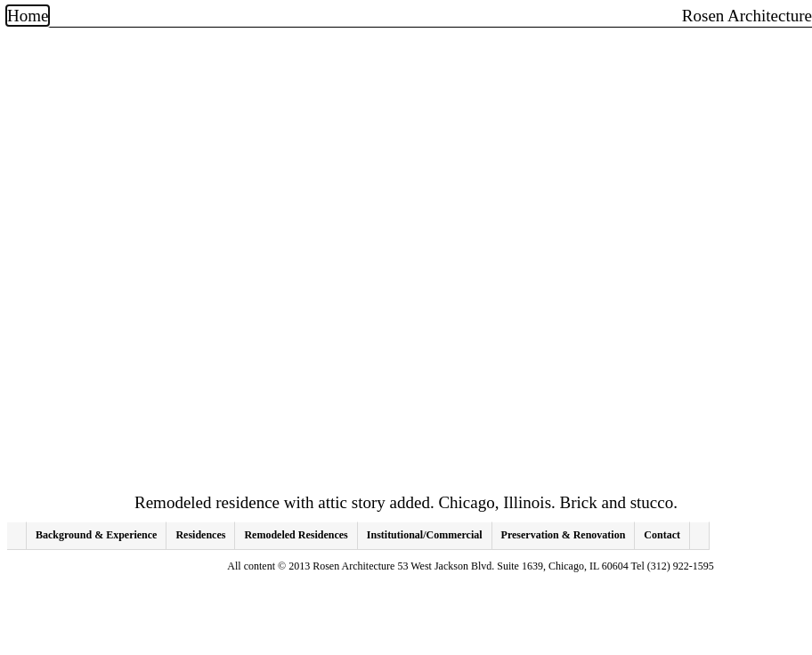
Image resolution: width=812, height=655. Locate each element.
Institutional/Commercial (425, 535)
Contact (662, 535)
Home (28, 16)
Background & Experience (96, 535)
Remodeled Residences (296, 535)
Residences (200, 535)
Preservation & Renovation (564, 535)
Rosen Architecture (747, 16)
